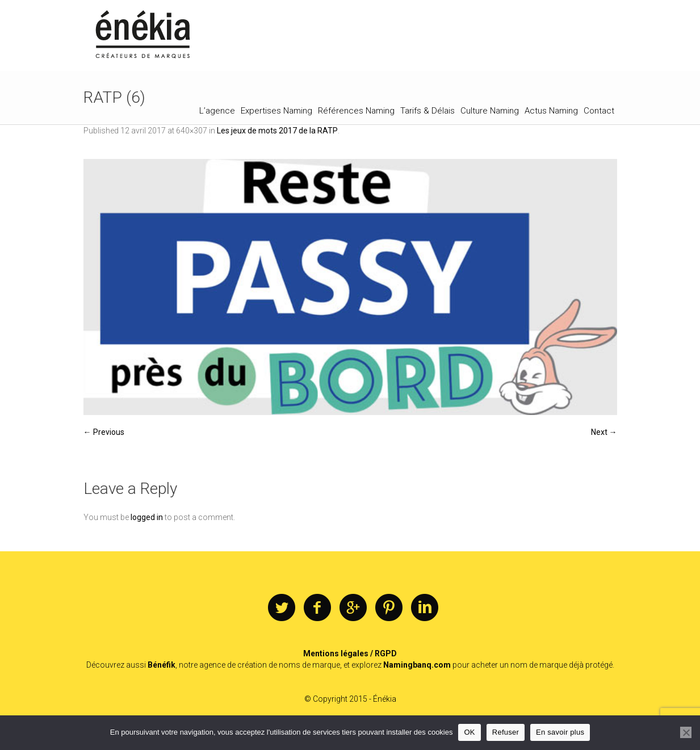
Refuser (506, 732)
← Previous (104, 432)
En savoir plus (560, 732)
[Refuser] (686, 732)
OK (469, 732)
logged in (147, 517)
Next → (604, 432)
